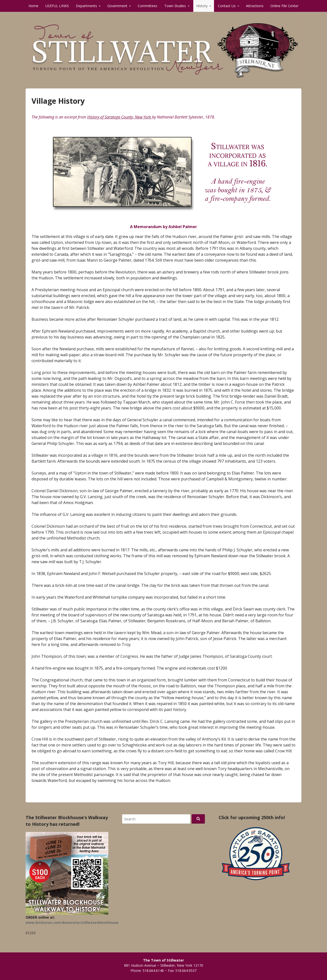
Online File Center (284, 6)
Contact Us (227, 6)
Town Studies (175, 6)
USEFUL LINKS (57, 6)
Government (117, 6)
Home (33, 6)
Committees (147, 6)
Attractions (255, 6)
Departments (86, 6)
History (202, 6)
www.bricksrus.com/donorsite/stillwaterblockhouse (72, 922)
